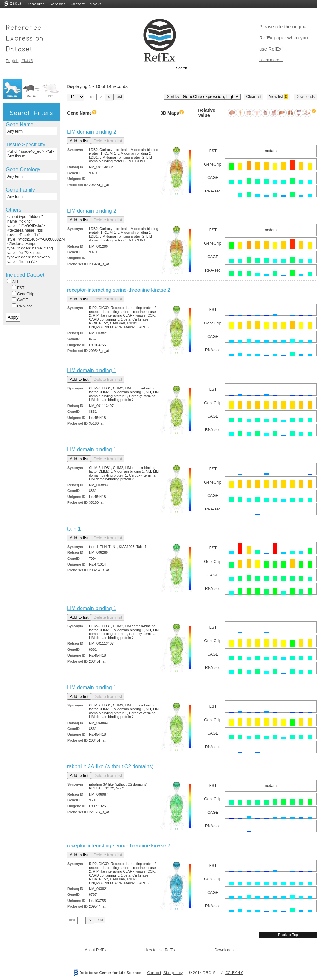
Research (36, 4)
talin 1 (74, 529)
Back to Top (288, 935)
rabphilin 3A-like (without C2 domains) (110, 767)
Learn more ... (271, 60)
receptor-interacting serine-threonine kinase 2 (119, 290)
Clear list (254, 97)
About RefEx (95, 950)
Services (57, 4)
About (95, 4)
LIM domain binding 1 (92, 370)
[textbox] (153, 68)
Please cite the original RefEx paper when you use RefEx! (284, 38)
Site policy (173, 972)
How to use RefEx (160, 950)
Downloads (305, 97)
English (12, 61)
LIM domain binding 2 (92, 132)
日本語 (27, 61)
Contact (77, 4)
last (119, 97)
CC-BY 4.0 (234, 972)
